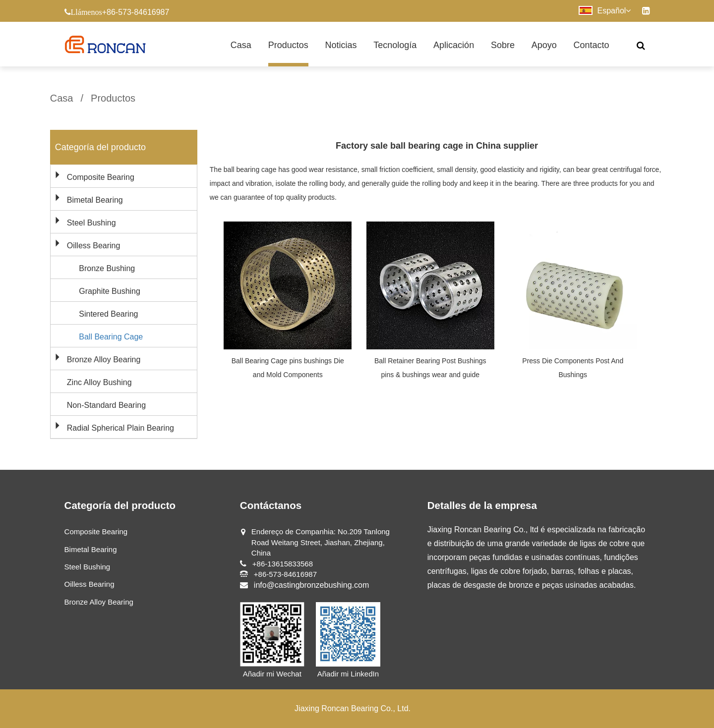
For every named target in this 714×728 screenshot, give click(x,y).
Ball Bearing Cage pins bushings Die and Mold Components (288, 368)
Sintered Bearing (108, 314)
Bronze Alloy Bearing (104, 360)
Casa (241, 45)
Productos (288, 45)
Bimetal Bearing (95, 200)
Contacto (592, 45)
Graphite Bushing (110, 291)
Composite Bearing (101, 177)
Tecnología (395, 45)
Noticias (341, 45)
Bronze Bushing (107, 268)
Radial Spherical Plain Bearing (120, 428)
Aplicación (454, 45)
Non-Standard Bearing (106, 405)
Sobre (503, 45)
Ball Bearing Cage (111, 337)
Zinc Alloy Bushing (99, 382)
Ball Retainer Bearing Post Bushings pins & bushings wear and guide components (430, 375)
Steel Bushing (91, 223)
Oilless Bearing (94, 246)
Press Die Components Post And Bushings (573, 368)
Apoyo (544, 45)
